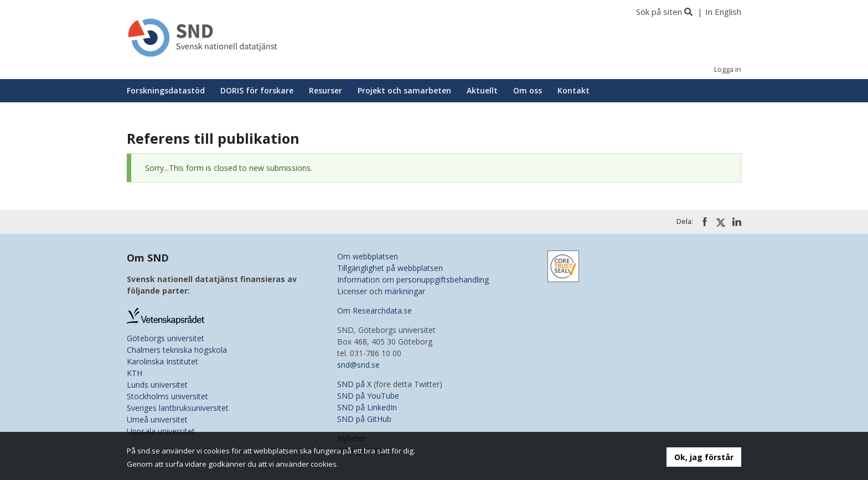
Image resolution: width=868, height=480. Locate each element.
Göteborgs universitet (166, 338)
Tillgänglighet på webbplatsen (390, 268)
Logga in (728, 69)
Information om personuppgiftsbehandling (413, 280)
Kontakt (573, 90)
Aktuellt (482, 90)
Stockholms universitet (167, 396)
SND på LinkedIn (367, 407)
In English (723, 12)
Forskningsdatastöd (166, 90)
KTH (135, 373)
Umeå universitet (157, 419)
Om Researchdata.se (374, 311)
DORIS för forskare (257, 90)
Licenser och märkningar (381, 291)
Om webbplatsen (368, 256)
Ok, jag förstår (704, 457)
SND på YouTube (368, 396)
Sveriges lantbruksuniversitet (178, 408)
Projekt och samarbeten (404, 90)
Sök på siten (659, 12)
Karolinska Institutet (162, 361)
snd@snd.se (358, 365)
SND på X (354, 384)
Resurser (325, 90)
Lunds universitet (157, 385)
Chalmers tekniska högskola (177, 350)
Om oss (528, 90)
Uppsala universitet (161, 431)
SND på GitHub (364, 419)
